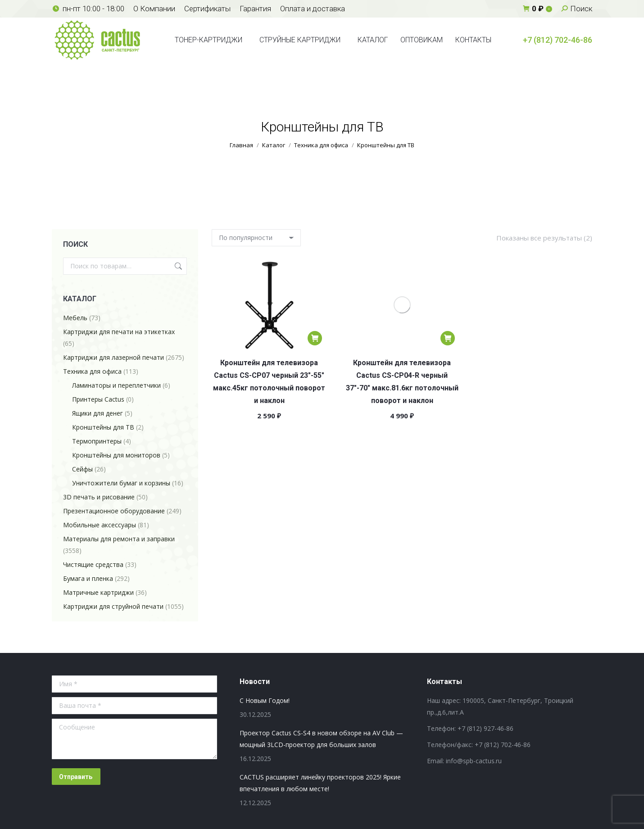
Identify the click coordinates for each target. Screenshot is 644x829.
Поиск (177, 266)
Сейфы (82, 469)
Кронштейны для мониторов (116, 455)
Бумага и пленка (88, 578)
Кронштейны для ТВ (103, 427)
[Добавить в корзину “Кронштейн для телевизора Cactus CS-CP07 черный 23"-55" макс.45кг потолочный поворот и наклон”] (315, 338)
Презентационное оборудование (114, 511)
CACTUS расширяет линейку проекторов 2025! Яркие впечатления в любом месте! (320, 783)
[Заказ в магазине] (256, 238)
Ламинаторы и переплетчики (116, 385)
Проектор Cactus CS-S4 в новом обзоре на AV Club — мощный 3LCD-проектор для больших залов (321, 739)
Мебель (75, 318)
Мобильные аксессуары (100, 525)
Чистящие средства (93, 564)
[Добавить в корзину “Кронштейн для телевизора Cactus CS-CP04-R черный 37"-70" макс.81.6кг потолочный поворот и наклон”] (448, 338)
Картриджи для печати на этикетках (119, 332)
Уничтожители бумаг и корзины (121, 483)
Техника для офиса (92, 371)
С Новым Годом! (265, 700)
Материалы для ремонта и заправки (119, 539)
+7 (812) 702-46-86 (558, 40)
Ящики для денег (98, 413)
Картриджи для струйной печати (113, 606)
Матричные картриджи (98, 592)
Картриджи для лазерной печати (113, 357)
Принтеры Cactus (98, 399)
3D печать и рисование (99, 497)
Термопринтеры (97, 441)
